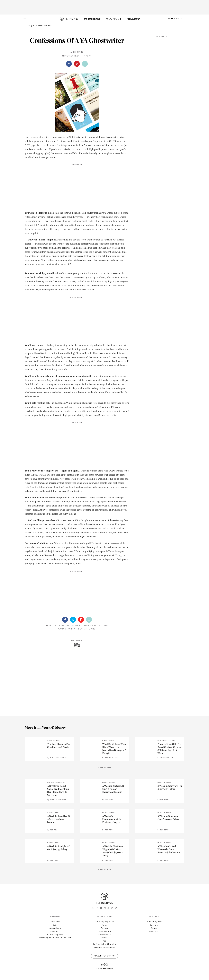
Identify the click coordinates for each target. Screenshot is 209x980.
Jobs (55, 925)
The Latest (81, 629)
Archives (105, 938)
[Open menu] (25, 18)
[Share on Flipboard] (81, 620)
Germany (154, 925)
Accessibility (105, 935)
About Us (55, 922)
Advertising (55, 928)
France (154, 928)
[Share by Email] (85, 64)
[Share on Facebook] (69, 64)
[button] (170, 21)
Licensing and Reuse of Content (55, 938)
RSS (105, 941)
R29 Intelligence (55, 935)
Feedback (55, 931)
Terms (104, 925)
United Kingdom (154, 922)
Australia (154, 931)
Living (92, 629)
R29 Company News (105, 922)
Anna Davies (77, 52)
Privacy (105, 928)
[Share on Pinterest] (77, 64)
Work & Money (66, 629)
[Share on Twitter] (73, 620)
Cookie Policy (104, 931)
